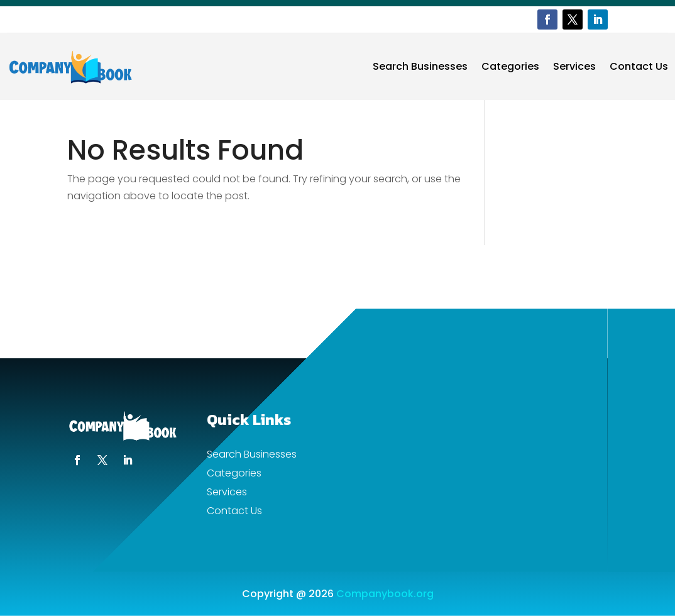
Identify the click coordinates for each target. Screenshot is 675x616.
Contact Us (639, 66)
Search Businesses (420, 66)
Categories (510, 66)
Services (574, 66)
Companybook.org (385, 594)
